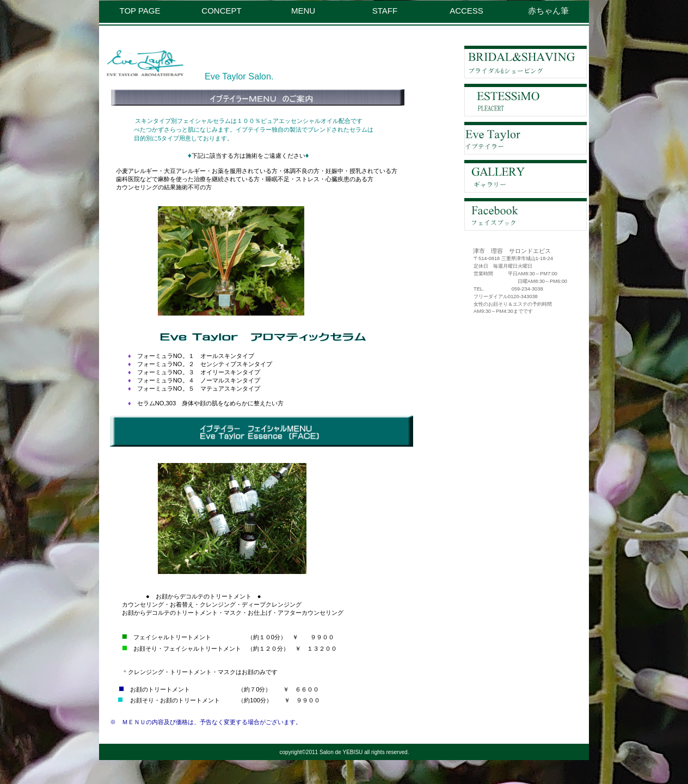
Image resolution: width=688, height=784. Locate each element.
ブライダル (526, 62)
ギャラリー (526, 176)
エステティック (526, 100)
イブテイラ (526, 138)
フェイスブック (526, 214)
